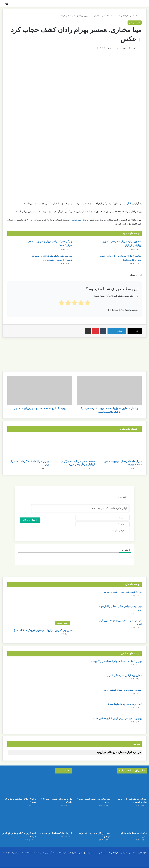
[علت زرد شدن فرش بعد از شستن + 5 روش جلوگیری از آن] (16, 694)
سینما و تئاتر (111, 16)
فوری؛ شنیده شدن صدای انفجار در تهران (123, 592)
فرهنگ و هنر (123, 16)
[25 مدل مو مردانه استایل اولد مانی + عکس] (130, 823)
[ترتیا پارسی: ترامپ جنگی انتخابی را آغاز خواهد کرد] (86, 611)
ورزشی (102, 857)
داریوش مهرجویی (81, 220)
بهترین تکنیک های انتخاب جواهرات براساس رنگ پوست (116, 661)
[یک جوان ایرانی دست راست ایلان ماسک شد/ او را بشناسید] (55, 786)
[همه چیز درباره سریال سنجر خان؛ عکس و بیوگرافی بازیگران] (86, 246)
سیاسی (124, 857)
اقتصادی (133, 857)
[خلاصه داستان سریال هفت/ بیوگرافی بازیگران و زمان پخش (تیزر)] (74, 447)
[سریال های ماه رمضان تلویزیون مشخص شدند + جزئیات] (121, 447)
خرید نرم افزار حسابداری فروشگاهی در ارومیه (119, 752)
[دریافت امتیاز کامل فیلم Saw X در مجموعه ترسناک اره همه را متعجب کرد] (16, 260)
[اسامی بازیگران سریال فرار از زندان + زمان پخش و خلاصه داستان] (86, 260)
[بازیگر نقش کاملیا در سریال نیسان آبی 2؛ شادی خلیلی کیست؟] (16, 246)
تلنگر (129, 204)
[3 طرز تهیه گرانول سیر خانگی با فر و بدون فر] (16, 680)
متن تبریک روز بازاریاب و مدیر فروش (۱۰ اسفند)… (41, 630)
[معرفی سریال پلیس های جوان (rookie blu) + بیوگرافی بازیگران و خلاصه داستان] (130, 786)
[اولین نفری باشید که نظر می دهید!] (80, 509)
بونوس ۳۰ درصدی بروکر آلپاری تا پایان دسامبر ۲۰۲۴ (117, 719)
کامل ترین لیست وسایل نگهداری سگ (124, 704)
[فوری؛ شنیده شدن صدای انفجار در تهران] (86, 596)
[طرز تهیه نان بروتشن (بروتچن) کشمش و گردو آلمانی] (86, 625)
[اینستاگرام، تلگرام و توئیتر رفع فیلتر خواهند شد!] (19, 823)
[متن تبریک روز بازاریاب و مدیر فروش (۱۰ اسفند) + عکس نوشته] (40, 609)
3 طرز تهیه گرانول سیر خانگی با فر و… (123, 676)
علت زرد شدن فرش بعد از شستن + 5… (123, 690)
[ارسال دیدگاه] (30, 520)
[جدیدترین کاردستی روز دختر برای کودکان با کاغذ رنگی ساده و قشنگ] (94, 823)
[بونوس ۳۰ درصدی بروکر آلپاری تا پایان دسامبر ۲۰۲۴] (16, 723)
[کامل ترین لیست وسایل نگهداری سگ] (16, 708)
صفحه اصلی (136, 16)
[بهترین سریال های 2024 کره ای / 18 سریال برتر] (28, 447)
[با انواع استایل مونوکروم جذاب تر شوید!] (19, 786)
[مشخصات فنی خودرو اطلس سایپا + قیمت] (94, 786)
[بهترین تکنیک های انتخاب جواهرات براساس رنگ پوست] (16, 666)
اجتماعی (142, 857)
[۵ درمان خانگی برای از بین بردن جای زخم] (55, 823)
